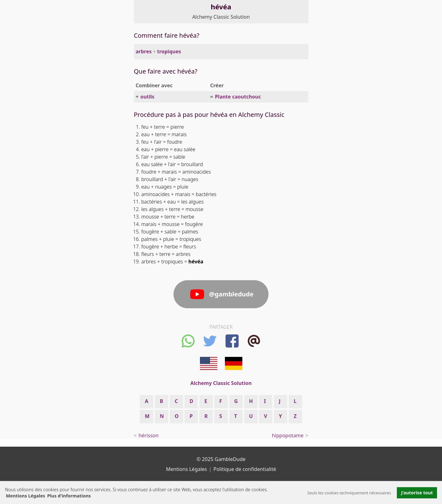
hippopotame (288, 435)
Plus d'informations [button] (69, 496)
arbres (144, 51)
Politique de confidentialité (245, 469)
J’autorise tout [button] (417, 493)
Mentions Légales (26, 496)
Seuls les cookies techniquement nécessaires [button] (349, 493)
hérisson (149, 435)
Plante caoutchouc (238, 97)
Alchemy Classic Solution (221, 17)
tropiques (169, 51)
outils (147, 97)
